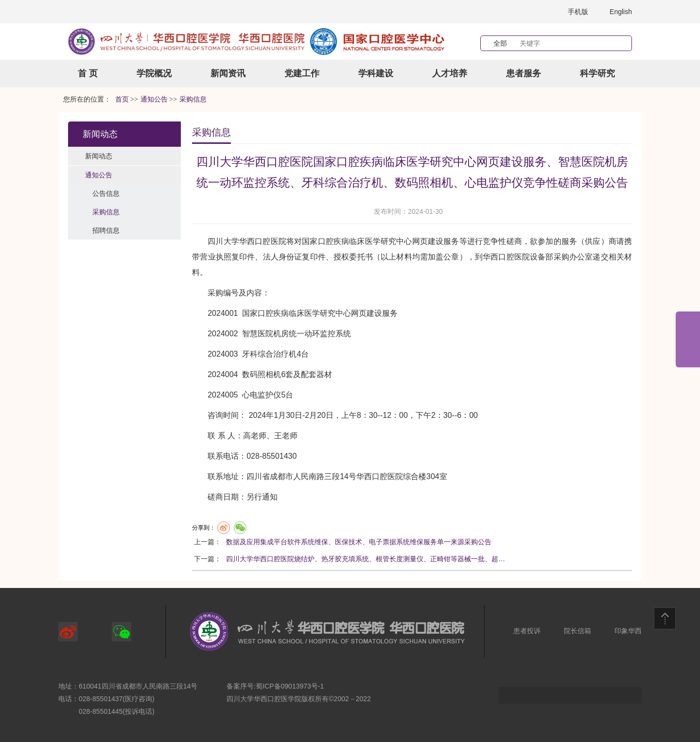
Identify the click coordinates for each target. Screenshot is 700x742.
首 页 (88, 73)
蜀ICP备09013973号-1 (290, 686)
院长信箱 (577, 631)
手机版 (578, 12)
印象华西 (628, 631)
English (621, 12)
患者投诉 (527, 631)
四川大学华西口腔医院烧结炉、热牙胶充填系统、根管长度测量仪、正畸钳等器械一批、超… (366, 559)
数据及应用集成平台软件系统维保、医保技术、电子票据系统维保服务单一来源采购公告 (359, 542)
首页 (122, 99)
